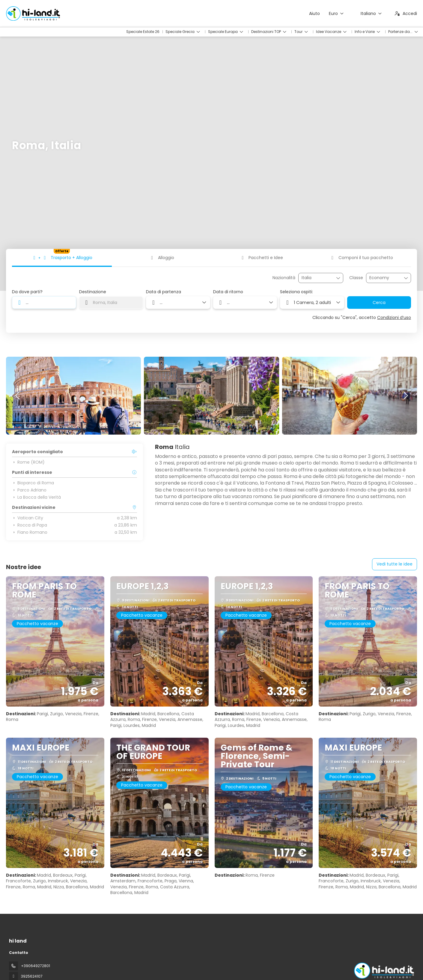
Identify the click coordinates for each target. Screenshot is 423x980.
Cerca (379, 303)
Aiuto (314, 13)
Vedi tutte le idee (395, 564)
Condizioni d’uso (394, 317)
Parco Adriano (29, 490)
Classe (356, 278)
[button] (18, 396)
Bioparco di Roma (33, 483)
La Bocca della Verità (36, 497)
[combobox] (317, 278)
